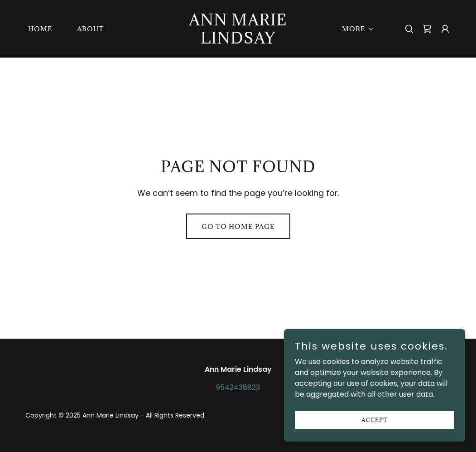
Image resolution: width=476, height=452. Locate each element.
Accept (375, 419)
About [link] (90, 29)
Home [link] (40, 29)
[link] (238, 41)
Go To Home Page (238, 226)
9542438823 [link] (238, 387)
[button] (355, 29)
